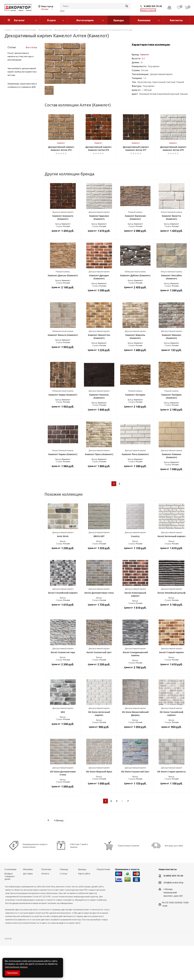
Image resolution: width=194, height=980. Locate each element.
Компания (144, 20)
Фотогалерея (85, 20)
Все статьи (31, 47)
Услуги (51, 20)
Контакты (176, 20)
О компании (10, 904)
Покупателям (103, 904)
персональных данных (16, 967)
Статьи (64, 908)
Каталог (19, 20)
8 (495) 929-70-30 (153, 6)
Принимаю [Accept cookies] (12, 973)
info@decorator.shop (173, 917)
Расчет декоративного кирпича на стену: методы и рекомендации (21, 56)
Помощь (64, 904)
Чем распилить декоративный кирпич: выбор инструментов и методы (22, 72)
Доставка (28, 908)
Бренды (119, 20)
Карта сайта (84, 908)
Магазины (28, 904)
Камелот (145, 55)
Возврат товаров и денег (10, 911)
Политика (46, 904)
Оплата (45, 908)
